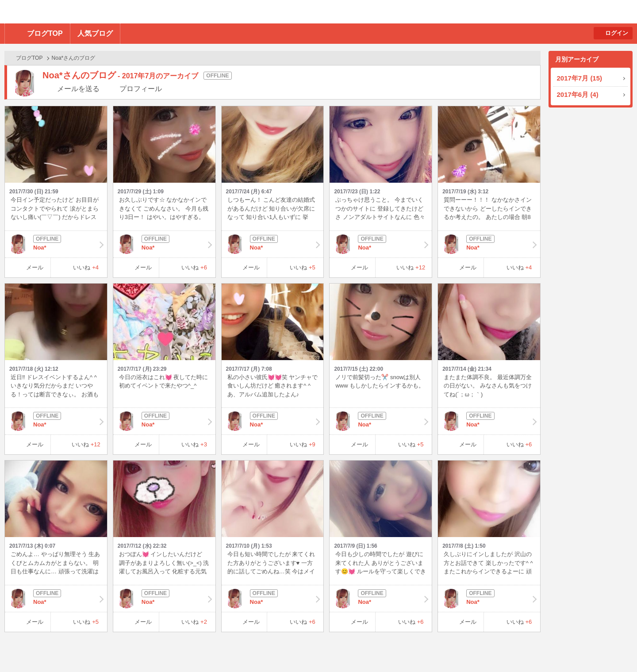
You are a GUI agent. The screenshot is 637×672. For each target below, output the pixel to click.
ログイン (617, 33)
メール (35, 267)
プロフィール (141, 89)
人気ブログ (95, 33)
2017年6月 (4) (578, 94)
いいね (86, 267)
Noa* (56, 244)
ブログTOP (45, 33)
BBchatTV (126, 12)
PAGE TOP (613, 648)
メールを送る (78, 89)
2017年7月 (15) (580, 78)
